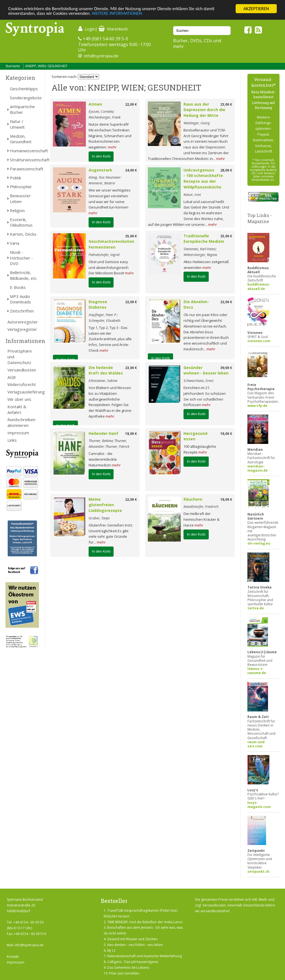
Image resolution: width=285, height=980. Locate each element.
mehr (112, 147)
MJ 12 (111, 951)
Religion (17, 210)
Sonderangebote (24, 98)
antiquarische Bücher (22, 109)
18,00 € (131, 433)
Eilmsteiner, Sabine (103, 381)
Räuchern (193, 499)
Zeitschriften (22, 311)
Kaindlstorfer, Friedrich (201, 506)
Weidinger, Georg (197, 123)
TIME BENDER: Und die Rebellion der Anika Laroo (145, 922)
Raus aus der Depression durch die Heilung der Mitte (204, 110)
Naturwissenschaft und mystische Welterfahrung (145, 956)
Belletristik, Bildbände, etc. (24, 275)
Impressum (18, 433)
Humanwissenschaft (24, 151)
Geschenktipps (24, 89)
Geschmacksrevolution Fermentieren (111, 244)
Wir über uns (19, 399)
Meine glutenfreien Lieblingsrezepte (105, 505)
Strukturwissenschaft (24, 160)
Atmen (95, 104)
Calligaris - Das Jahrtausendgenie (133, 962)
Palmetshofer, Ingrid (104, 255)
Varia (15, 243)
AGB (12, 377)
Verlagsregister (22, 329)
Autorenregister (23, 322)
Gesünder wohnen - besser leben (206, 370)
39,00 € (226, 368)
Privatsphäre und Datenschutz (20, 357)
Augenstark (100, 170)
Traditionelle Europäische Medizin (204, 239)
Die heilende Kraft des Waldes (106, 370)
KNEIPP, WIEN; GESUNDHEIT (46, 66)
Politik (15, 178)
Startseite (13, 66)
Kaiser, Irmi (192, 195)
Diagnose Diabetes (98, 305)
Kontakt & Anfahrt (17, 409)
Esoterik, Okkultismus (21, 222)
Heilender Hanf (103, 433)
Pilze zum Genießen (124, 973)
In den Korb (101, 156)
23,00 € (226, 104)
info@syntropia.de (101, 56)
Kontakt (13, 957)
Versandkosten (22, 370)
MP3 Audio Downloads (20, 299)
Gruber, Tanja (99, 518)
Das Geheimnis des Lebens (128, 968)
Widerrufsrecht (22, 384)
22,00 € (131, 104)
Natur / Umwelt (17, 124)
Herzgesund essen (195, 436)
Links (12, 440)
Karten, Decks (23, 234)
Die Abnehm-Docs (196, 305)
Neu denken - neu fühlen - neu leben (135, 945)
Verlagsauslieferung (23, 392)
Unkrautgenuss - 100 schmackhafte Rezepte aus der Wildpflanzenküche (203, 178)
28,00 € (226, 170)
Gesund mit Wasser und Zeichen (132, 939)
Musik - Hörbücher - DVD (21, 258)
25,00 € (131, 236)
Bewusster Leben (20, 198)
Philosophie (21, 187)
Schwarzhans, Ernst (198, 381)
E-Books (18, 287)
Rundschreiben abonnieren (21, 422)
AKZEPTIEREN (256, 9)
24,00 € (131, 170)
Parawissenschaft (24, 169)
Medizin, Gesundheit (21, 139)
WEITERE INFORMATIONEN (119, 14)
